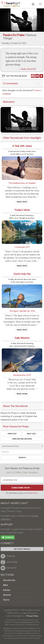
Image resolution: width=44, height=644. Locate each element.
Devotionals (9, 580)
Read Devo (22, 202)
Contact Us (9, 568)
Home (6, 600)
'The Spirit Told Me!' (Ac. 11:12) (22, 311)
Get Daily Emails (22, 549)
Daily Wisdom (22, 338)
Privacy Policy (33, 493)
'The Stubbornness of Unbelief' (22, 183)
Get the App (9, 562)
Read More (22, 394)
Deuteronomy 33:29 (22, 375)
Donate (8, 538)
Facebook (8, 556)
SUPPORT (7, 525)
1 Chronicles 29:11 (22, 247)
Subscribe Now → (22, 488)
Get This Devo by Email (14, 76)
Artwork (7, 595)
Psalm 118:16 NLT (29, 69)
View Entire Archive (22, 439)
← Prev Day (11, 434)
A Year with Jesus (22, 146)
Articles (7, 590)
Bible (6, 585)
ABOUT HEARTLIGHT (15, 503)
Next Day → (32, 434)
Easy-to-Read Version (24, 622)
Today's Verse (22, 210)
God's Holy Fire (22, 274)
